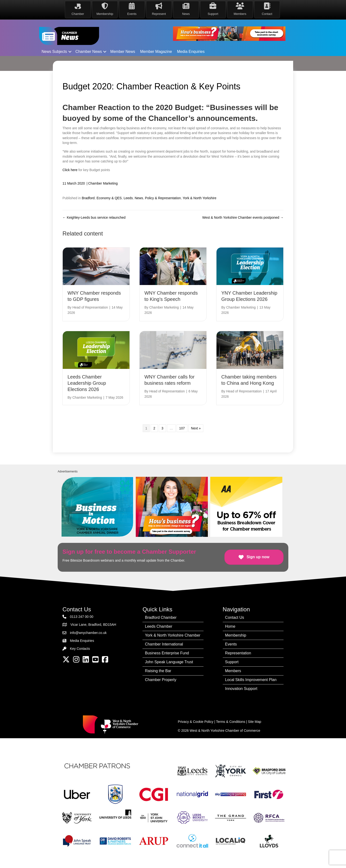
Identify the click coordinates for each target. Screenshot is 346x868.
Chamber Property (161, 680)
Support (232, 662)
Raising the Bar (158, 671)
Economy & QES (109, 198)
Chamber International (164, 644)
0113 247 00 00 (82, 617)
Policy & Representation (163, 198)
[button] (70, 52)
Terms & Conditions (231, 722)
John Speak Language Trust (169, 662)
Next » (196, 428)
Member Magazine (156, 52)
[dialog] (337, 858)
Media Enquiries (191, 52)
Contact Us (235, 617)
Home (230, 626)
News (139, 198)
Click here (70, 170)
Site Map (255, 722)
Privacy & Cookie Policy (196, 722)
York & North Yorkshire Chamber (173, 635)
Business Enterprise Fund (167, 653)
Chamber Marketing (103, 183)
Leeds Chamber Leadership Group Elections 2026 (87, 383)
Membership (236, 635)
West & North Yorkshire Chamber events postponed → (243, 217)
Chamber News (89, 52)
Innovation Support (241, 689)
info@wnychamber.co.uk (88, 633)
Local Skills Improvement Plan (251, 680)
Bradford (88, 198)
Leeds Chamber (159, 626)
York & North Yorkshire (199, 198)
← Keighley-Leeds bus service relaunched (94, 217)
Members (233, 671)
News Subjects (54, 52)
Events (231, 644)
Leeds (128, 198)
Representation (238, 653)
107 (182, 428)
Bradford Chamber (161, 617)
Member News (123, 52)
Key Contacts (80, 649)
